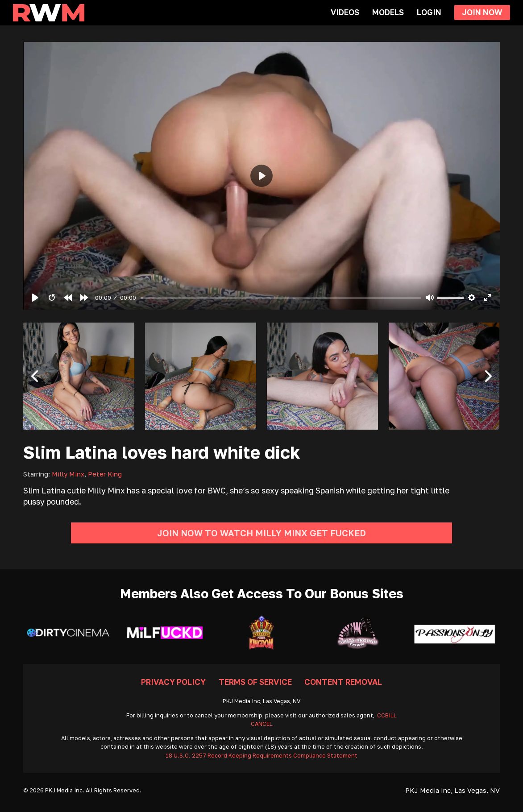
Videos (345, 12)
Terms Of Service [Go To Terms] (255, 682)
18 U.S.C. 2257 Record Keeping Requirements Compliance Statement (261, 756)
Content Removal (343, 682)
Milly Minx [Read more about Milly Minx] (68, 474)
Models (388, 12)
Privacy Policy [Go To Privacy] (173, 682)
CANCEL (262, 724)
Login (429, 12)
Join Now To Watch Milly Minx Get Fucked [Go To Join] (261, 533)
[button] (34, 376)
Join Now (482, 12)
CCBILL (387, 715)
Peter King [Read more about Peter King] (105, 474)
